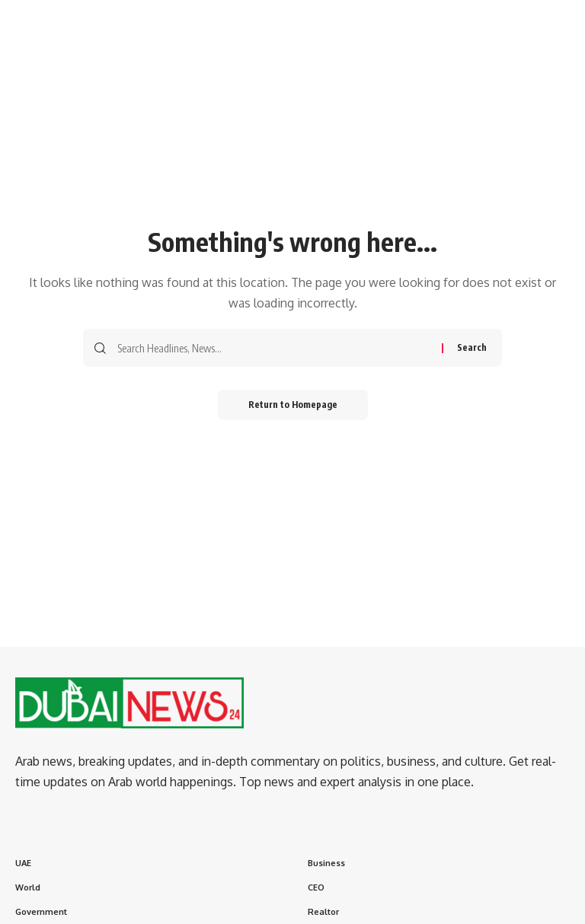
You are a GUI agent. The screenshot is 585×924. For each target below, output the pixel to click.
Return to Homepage (293, 405)
